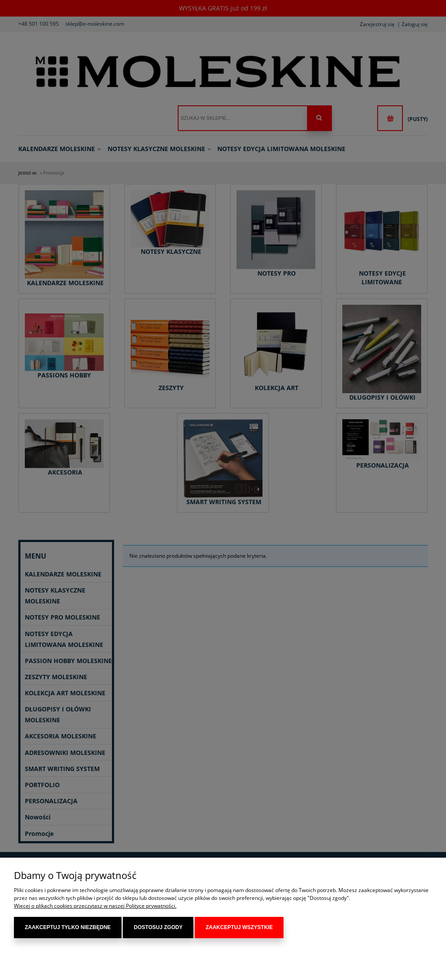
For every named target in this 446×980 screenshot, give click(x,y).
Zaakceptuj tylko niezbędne (68, 927)
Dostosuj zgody (158, 927)
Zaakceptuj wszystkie (239, 927)
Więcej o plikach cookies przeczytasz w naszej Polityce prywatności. (95, 906)
